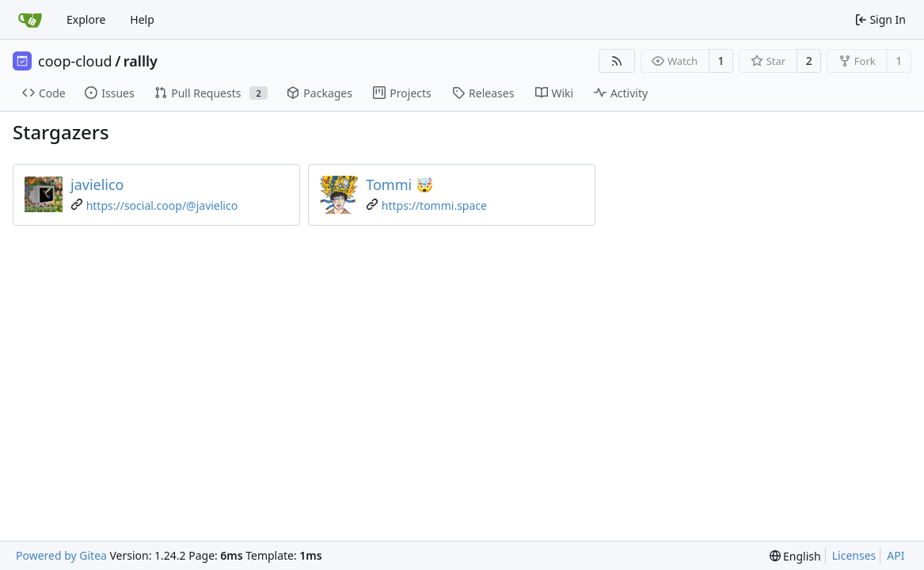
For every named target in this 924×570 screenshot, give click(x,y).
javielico (97, 184)
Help (142, 19)
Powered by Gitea (61, 555)
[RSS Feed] (617, 61)
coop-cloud (75, 61)
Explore (86, 19)
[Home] (30, 20)
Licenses (854, 555)
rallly (141, 61)
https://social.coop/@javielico (162, 205)
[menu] (795, 556)
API (895, 555)
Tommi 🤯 (399, 184)
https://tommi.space (434, 205)
